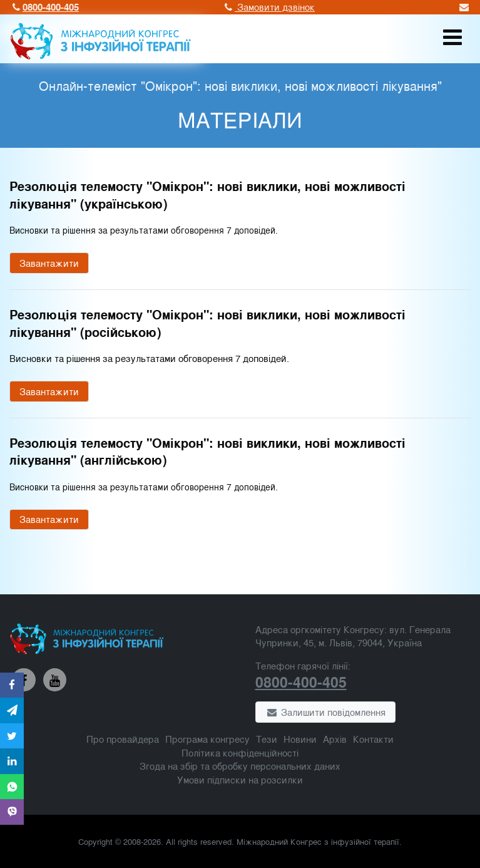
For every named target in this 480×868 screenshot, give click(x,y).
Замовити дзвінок (268, 7)
